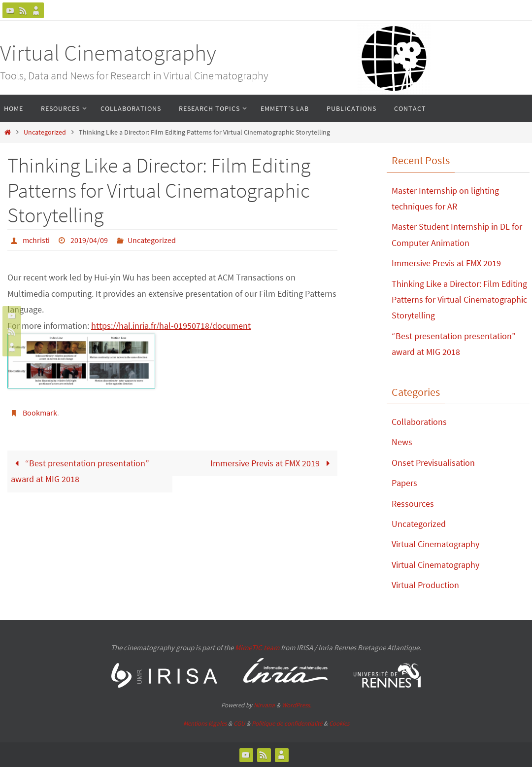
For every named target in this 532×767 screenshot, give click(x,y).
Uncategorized (45, 132)
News (402, 442)
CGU (239, 723)
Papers (404, 483)
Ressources (413, 504)
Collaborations (419, 422)
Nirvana (264, 705)
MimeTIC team (257, 647)
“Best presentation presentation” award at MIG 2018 (80, 471)
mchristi (36, 240)
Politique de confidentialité (287, 723)
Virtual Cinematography (108, 53)
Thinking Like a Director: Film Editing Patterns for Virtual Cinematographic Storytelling (459, 300)
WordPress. (297, 705)
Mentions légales (205, 723)
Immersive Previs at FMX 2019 (272, 463)
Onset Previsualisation (433, 463)
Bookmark (40, 413)
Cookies (339, 723)
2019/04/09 (89, 240)
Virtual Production (425, 585)
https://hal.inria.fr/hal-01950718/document (171, 326)
